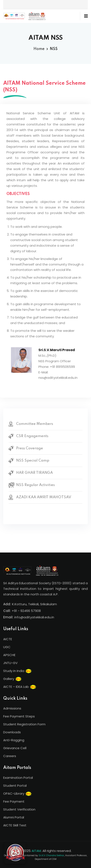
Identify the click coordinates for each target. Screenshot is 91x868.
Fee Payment (14, 801)
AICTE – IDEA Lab (20, 687)
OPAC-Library (18, 794)
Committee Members (35, 424)
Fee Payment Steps (19, 716)
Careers (10, 756)
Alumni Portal (14, 817)
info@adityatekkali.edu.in (34, 617)
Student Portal (15, 786)
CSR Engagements (32, 436)
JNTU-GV (10, 663)
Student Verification (19, 809)
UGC (7, 647)
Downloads (12, 732)
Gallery (13, 679)
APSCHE (9, 655)
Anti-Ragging (14, 740)
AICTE (8, 639)
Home (39, 49)
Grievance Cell (15, 748)
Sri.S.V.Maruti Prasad (57, 350)
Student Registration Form (24, 724)
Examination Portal (18, 778)
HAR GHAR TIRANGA (34, 473)
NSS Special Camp (33, 461)
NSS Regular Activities (35, 485)
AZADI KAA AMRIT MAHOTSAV (44, 497)
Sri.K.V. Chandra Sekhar (51, 855)
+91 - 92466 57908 (26, 611)
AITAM (36, 851)
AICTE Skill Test (15, 825)
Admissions (12, 708)
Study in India (18, 671)
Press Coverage (30, 448)
